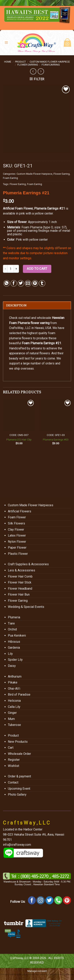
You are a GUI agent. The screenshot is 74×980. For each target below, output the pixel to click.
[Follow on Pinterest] (67, 900)
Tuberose (14, 725)
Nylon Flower (17, 542)
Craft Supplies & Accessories (28, 564)
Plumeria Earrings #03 (56, 439)
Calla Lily (14, 707)
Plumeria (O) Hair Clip (19, 439)
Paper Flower (17, 548)
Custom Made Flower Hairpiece (50, 62)
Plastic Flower (18, 554)
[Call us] (58, 900)
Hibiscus (14, 642)
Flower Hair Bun (19, 594)
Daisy (12, 666)
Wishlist (14, 766)
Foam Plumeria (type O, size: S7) (44, 227)
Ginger (12, 713)
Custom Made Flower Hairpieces (31, 505)
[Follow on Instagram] (41, 900)
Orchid (12, 629)
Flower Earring (28, 65)
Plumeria (14, 617)
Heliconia (14, 701)
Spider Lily (15, 660)
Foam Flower (17, 517)
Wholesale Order (19, 754)
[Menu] (6, 43)
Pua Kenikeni (17, 635)
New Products (18, 742)
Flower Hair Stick (20, 582)
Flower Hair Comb (20, 576)
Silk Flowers (16, 523)
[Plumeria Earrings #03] (56, 415)
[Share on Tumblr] (42, 283)
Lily (10, 654)
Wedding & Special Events (26, 607)
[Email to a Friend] (28, 283)
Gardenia (14, 648)
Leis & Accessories (22, 570)
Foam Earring (51, 65)
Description (16, 305)
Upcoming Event (19, 789)
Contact (13, 782)
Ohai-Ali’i (14, 689)
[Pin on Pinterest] (35, 283)
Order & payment (19, 776)
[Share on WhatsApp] (7, 283)
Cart (11, 748)
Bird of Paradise (19, 694)
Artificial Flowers (20, 511)
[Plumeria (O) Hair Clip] (19, 415)
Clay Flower (16, 530)
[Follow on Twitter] (49, 900)
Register (14, 760)
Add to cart (37, 269)
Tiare (11, 623)
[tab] (37, 305)
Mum (11, 719)
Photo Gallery (17, 795)
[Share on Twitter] (21, 283)
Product (20, 62)
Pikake (13, 682)
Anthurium (15, 676)
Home (8, 62)
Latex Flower (17, 535)
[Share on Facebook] (14, 283)
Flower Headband (20, 589)
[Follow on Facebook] (32, 900)
